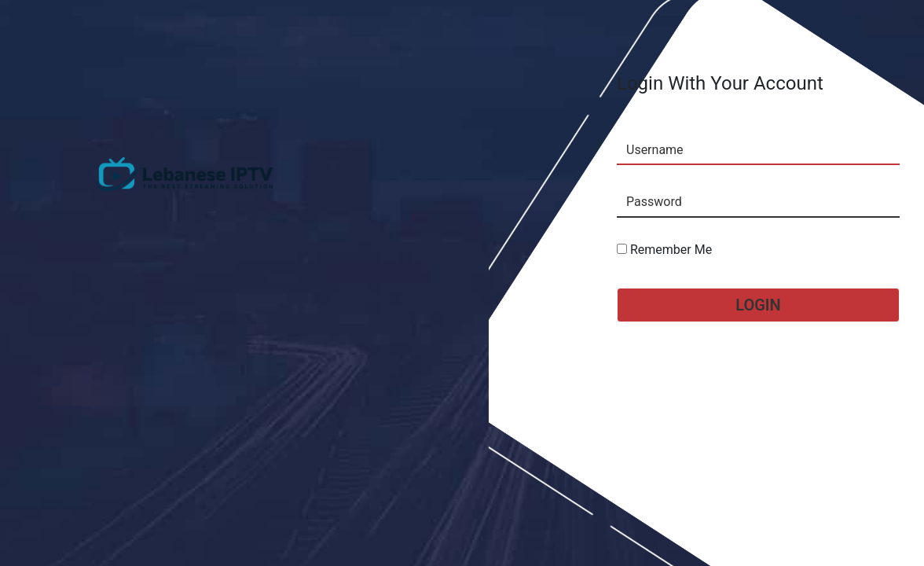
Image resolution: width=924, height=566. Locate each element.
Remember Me (664, 250)
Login (758, 305)
